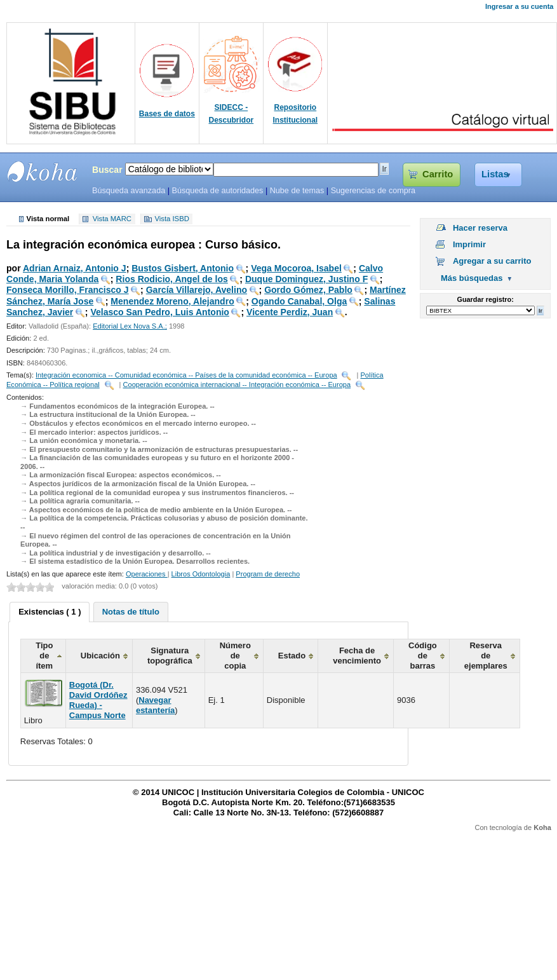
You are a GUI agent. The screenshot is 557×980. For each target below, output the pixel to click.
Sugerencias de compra (373, 191)
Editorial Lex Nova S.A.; (130, 326)
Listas (495, 174)
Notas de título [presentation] (131, 612)
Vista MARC (112, 219)
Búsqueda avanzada (129, 191)
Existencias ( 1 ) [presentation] (50, 612)
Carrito (438, 174)
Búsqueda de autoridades (217, 191)
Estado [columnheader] (292, 656)
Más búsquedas (472, 278)
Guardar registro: (486, 299)
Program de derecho (268, 574)
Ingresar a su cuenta (519, 6)
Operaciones (147, 574)
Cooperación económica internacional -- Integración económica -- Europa (237, 385)
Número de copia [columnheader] (235, 656)
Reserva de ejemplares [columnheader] (486, 656)
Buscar (107, 170)
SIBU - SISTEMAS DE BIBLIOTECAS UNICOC (43, 172)
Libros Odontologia (201, 574)
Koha (542, 827)
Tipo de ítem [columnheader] (44, 656)
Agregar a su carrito (492, 261)
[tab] (50, 612)
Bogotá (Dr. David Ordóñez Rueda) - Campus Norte (98, 700)
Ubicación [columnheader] (100, 656)
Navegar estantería (155, 705)
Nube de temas (297, 191)
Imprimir (469, 244)
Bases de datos (167, 114)
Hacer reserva (480, 228)
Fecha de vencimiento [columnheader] (357, 656)
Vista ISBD (171, 219)
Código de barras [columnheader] (423, 656)
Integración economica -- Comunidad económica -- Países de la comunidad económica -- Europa (186, 375)
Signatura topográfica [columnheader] (170, 656)
